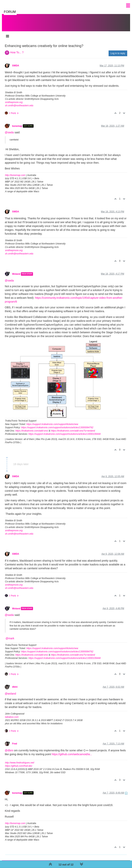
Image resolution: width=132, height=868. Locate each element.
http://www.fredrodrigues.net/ (20, 759)
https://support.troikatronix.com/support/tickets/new (52, 420)
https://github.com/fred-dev (19, 762)
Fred (15, 740)
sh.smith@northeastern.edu (19, 102)
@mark (10, 634)
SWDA (16, 62)
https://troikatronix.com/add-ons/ (32, 427)
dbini (15, 683)
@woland (10, 690)
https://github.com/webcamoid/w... (72, 750)
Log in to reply (118, 50)
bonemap (17, 122)
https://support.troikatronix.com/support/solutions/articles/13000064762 (57, 424)
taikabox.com (12, 713)
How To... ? (17, 49)
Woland (16, 270)
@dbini (9, 747)
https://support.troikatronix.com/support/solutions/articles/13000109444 (64, 430)
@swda (9, 129)
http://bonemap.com (15, 171)
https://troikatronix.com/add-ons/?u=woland (73, 427)
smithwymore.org (14, 98)
